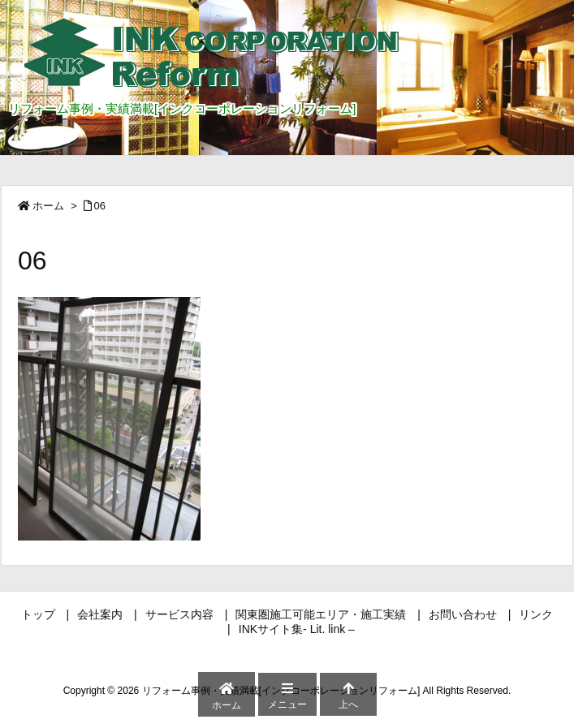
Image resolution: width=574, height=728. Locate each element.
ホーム (48, 206)
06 (100, 206)
